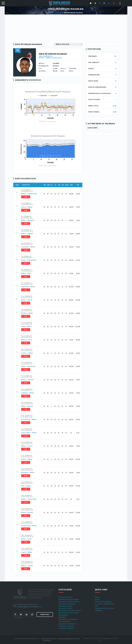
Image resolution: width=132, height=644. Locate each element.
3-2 (26, 569)
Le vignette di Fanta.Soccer (105, 604)
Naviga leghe (63, 615)
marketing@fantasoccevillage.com (29, 607)
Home (51, 13)
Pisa (29, 273)
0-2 (26, 210)
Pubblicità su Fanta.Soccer (105, 608)
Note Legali (45, 639)
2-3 (26, 356)
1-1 (26, 290)
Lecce (24, 207)
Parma (24, 313)
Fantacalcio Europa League (68, 613)
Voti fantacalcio (65, 622)
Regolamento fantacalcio (68, 619)
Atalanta (25, 287)
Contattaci (45, 615)
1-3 (26, 436)
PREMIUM (98, 611)
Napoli (30, 234)
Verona (31, 380)
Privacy (54, 639)
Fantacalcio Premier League (69, 599)
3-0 (26, 383)
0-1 (26, 330)
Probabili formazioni (66, 628)
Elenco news (93, 128)
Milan (59, 13)
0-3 (26, 476)
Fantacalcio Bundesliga (67, 604)
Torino (24, 353)
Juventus (25, 247)
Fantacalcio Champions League (70, 611)
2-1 (26, 237)
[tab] (50, 194)
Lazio (30, 340)
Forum (97, 599)
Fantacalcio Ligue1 (65, 606)
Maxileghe (62, 617)
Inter (23, 326)
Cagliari (24, 393)
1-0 (26, 224)
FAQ (96, 606)
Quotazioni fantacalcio (67, 624)
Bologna (31, 220)
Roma (30, 300)
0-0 (26, 250)
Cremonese (32, 194)
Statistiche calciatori (66, 626)
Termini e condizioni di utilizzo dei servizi (62, 640)
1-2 (26, 197)
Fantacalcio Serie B (66, 608)
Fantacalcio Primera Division (69, 602)
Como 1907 (26, 433)
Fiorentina (32, 260)
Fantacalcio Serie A (66, 597)
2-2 (26, 277)
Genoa (30, 406)
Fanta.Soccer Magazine (103, 602)
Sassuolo (31, 366)
